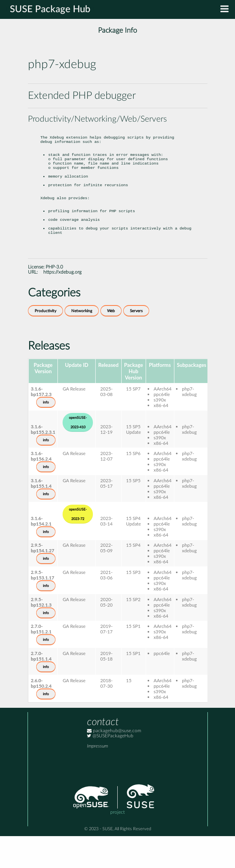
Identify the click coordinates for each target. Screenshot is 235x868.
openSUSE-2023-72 (78, 546)
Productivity (45, 343)
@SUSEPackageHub (110, 768)
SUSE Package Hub (50, 9)
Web (111, 343)
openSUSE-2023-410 (78, 454)
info (46, 434)
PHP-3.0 (54, 299)
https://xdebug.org (62, 304)
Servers (136, 343)
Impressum (97, 778)
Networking (82, 343)
